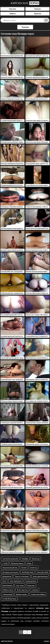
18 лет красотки (22, 590)
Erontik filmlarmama (9, 599)
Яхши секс (31, 585)
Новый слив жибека (38, 594)
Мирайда (25, 559)
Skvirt (4, 581)
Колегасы (34, 568)
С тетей (5, 563)
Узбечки (12, 14)
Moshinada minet (27, 572)
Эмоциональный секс (10, 568)
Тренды (25, 27)
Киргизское (25, 3)
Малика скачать (21, 594)
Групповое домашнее (10, 559)
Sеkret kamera (7, 585)
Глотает (24, 568)
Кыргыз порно (7, 641)
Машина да (36, 559)
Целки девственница (40, 576)
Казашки (37, 9)
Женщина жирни (17, 563)
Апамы (29, 563)
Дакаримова (7, 576)
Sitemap (46, 641)
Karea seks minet (42, 572)
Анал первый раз (16, 581)
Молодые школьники (10, 572)
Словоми (35, 590)
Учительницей (7, 594)
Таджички (37, 14)
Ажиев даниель (31, 581)
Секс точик (20, 585)
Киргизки (12, 9)
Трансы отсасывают (22, 576)
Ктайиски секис (8, 590)
